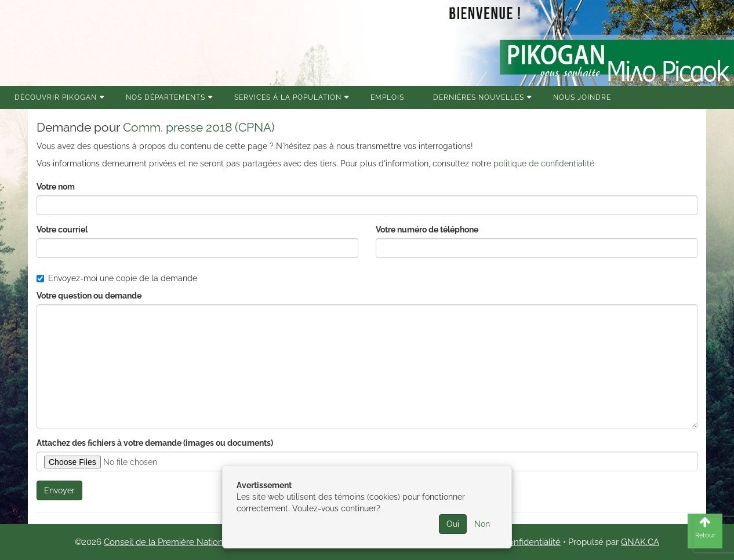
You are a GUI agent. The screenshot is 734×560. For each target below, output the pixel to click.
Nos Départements (166, 97)
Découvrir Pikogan (56, 97)
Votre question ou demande (89, 296)
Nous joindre (582, 97)
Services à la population (288, 97)
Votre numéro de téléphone (427, 230)
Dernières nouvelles (479, 97)
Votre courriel (62, 230)
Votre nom (56, 187)
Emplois (387, 97)
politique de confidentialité (544, 163)
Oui (453, 524)
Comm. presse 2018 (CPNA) (199, 127)
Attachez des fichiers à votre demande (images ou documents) (155, 443)
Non (482, 524)
